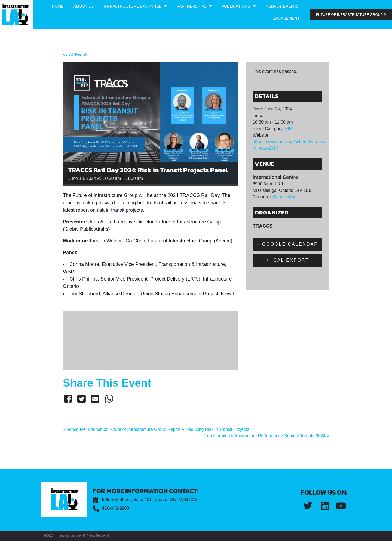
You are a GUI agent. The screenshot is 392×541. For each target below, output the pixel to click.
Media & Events (282, 6)
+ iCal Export (287, 260)
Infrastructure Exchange (135, 6)
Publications (239, 6)
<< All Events (76, 55)
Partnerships (194, 6)
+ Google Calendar (287, 244)
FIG (289, 129)
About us (84, 6)
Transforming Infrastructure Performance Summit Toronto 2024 (267, 436)
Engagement (286, 18)
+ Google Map (283, 197)
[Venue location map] (150, 340)
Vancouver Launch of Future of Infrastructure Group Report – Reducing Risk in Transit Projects (156, 429)
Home (58, 6)
